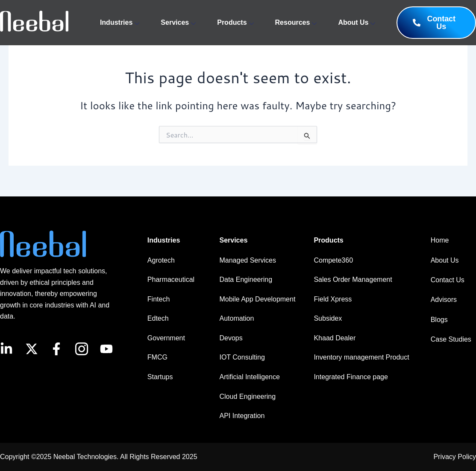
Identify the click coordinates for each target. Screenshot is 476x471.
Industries (120, 22)
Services (178, 22)
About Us (357, 22)
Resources (296, 22)
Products (235, 22)
